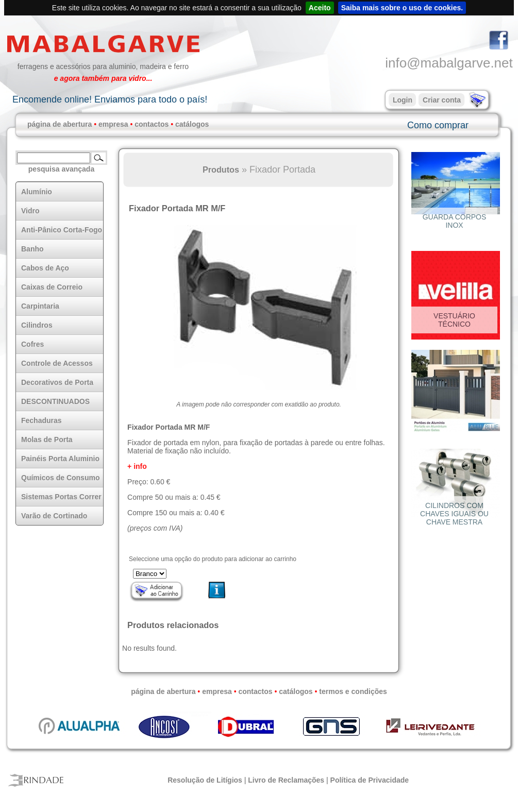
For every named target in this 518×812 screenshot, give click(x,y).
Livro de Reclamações (286, 780)
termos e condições (353, 691)
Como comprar (438, 125)
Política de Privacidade (370, 780)
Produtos (221, 170)
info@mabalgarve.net (449, 63)
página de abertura (60, 124)
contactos (152, 124)
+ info (137, 466)
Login (403, 100)
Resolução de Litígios (205, 780)
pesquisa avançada (61, 169)
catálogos (192, 124)
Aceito (320, 8)
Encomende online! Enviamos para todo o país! (110, 99)
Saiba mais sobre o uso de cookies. (402, 8)
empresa (113, 124)
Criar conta (442, 100)
